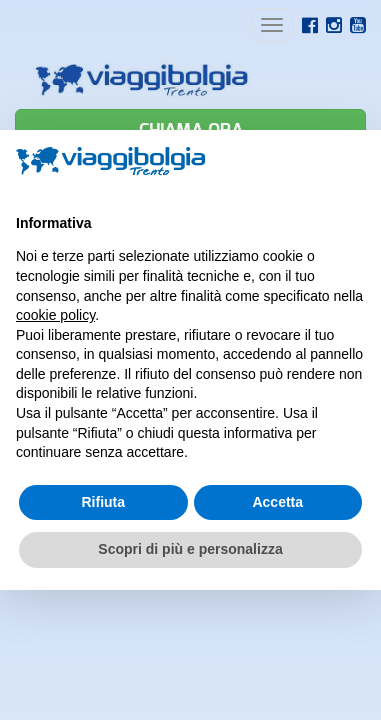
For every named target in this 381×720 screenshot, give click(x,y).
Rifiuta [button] (103, 502)
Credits (149, 590)
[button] (355, 162)
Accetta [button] (277, 502)
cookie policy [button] (55, 315)
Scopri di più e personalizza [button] (190, 549)
